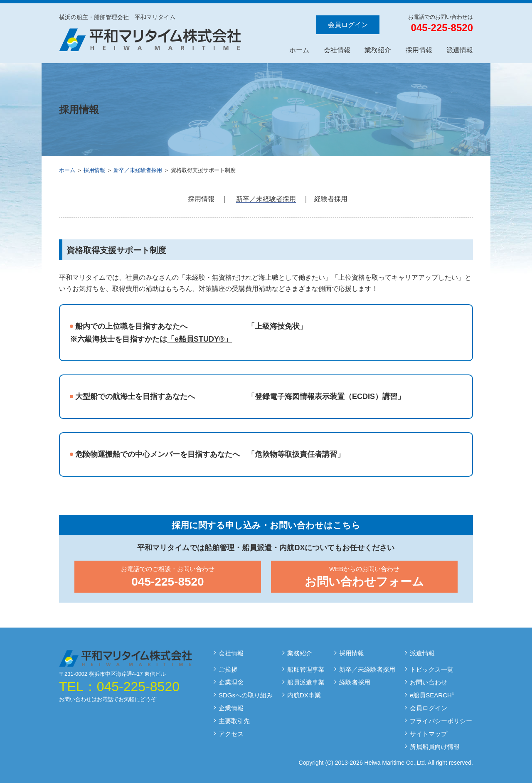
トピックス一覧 (432, 669)
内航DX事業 (304, 695)
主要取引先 (234, 721)
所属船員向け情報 (435, 747)
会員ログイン (348, 25)
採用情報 (419, 50)
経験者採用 (331, 199)
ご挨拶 (228, 669)
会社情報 (337, 50)
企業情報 (231, 708)
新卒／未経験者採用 (138, 170)
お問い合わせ (429, 682)
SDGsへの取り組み (246, 695)
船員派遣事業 (306, 682)
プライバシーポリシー (441, 721)
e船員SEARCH (432, 695)
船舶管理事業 (306, 669)
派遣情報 (460, 50)
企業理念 (231, 682)
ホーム (299, 50)
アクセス (231, 734)
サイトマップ (429, 734)
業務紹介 (378, 50)
